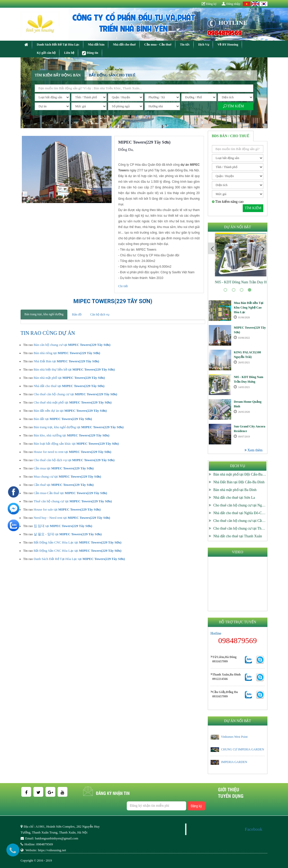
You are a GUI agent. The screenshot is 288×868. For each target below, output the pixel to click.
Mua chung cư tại (67, 476)
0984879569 (225, 33)
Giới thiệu (229, 789)
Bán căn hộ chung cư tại (72, 345)
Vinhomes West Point (234, 737)
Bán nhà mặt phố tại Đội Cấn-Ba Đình (242, 474)
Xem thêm (254, 450)
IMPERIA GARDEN (234, 762)
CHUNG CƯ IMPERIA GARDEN (243, 749)
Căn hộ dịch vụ (100, 314)
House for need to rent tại (73, 452)
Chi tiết (123, 286)
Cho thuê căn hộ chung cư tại (75, 394)
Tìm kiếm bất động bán (58, 75)
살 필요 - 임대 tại (68, 534)
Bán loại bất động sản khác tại (76, 444)
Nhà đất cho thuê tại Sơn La (234, 498)
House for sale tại (67, 509)
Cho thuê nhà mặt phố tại (73, 402)
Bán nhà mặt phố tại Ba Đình (235, 490)
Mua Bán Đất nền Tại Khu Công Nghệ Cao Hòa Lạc (249, 307)
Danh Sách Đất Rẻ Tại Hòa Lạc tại (79, 559)
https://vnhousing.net (52, 850)
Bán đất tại (63, 419)
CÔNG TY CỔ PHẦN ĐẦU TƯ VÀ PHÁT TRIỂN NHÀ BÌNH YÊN (134, 22)
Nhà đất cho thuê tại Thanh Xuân (238, 536)
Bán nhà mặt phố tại (69, 378)
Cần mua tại (64, 468)
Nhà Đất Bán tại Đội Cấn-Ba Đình (239, 482)
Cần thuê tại (64, 485)
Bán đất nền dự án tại (70, 411)
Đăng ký (209, 4)
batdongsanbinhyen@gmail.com (57, 838)
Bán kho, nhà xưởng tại (71, 435)
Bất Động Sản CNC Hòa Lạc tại (78, 542)
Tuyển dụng (231, 796)
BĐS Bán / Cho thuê (231, 136)
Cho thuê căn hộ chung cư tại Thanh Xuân (244, 528)
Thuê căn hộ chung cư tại (73, 501)
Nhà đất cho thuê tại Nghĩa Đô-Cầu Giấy (244, 513)
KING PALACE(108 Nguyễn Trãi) (238, 282)
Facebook (254, 829)
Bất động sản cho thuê (112, 75)
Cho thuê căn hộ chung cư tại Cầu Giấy (243, 521)
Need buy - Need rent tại (72, 518)
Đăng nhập (231, 4)
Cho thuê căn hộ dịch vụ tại (74, 460)
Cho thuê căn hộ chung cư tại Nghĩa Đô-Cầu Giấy (250, 505)
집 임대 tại (63, 526)
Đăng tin (90, 53)
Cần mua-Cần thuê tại (70, 493)
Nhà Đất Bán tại (66, 361)
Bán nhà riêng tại (67, 353)
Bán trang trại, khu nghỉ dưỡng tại (79, 427)
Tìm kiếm (236, 106)
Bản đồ (77, 314)
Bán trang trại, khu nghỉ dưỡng (44, 314)
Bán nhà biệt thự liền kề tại (74, 369)
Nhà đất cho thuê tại (69, 386)
